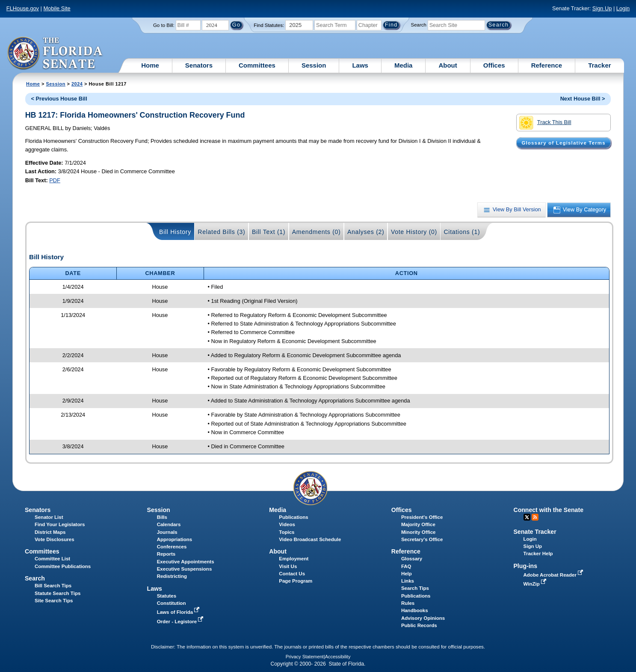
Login (623, 8)
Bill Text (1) (269, 232)
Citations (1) (462, 232)
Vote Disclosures (55, 539)
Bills (162, 517)
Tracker (599, 65)
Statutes (167, 596)
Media (404, 65)
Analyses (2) (366, 232)
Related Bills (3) (221, 232)
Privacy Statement (305, 657)
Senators (199, 65)
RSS (535, 517)
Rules (408, 603)
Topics (287, 532)
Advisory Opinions (423, 618)
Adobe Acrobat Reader (554, 575)
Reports (166, 554)
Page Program (296, 581)
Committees (257, 65)
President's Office (422, 517)
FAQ (406, 566)
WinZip (536, 584)
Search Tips (415, 588)
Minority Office (419, 532)
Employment (294, 559)
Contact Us (292, 574)
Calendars (169, 524)
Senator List (49, 517)
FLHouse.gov (23, 8)
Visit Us (288, 566)
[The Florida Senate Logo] (55, 53)
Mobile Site (57, 8)
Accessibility (338, 657)
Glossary (412, 559)
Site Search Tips (54, 601)
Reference (547, 65)
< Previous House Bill (59, 99)
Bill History (175, 232)
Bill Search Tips (53, 586)
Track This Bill (545, 123)
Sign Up (602, 8)
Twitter (527, 517)
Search (419, 25)
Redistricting (172, 576)
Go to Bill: (164, 25)
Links (408, 581)
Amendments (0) (317, 232)
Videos (287, 524)
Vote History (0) (414, 232)
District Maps (50, 532)
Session (314, 65)
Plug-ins (525, 566)
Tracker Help (538, 554)
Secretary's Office (422, 539)
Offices (494, 65)
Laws (360, 65)
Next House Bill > (583, 99)
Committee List (52, 559)
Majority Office (418, 524)
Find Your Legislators (60, 524)
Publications (293, 517)
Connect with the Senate (548, 510)
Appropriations (175, 539)
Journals (167, 532)
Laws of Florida (179, 612)
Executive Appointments (186, 562)
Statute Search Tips (58, 593)
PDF (55, 180)
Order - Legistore (181, 622)
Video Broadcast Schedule (310, 539)
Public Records (419, 625)
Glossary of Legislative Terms (563, 143)
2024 (77, 84)
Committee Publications (63, 566)
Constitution (172, 603)
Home (150, 65)
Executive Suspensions (185, 569)
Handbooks (415, 610)
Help (407, 574)
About (448, 65)
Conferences (172, 547)
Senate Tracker (535, 532)
